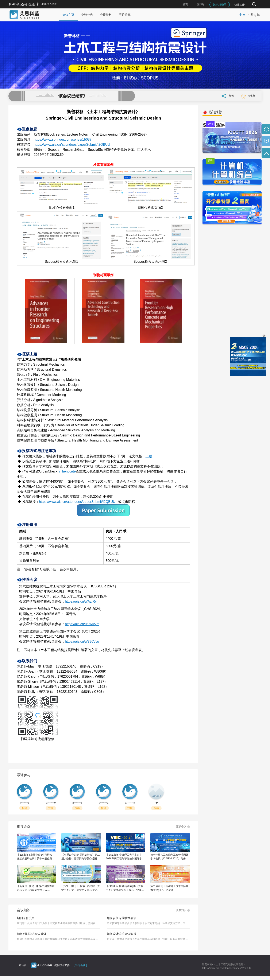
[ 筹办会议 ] (80, 965)
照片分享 (125, 15)
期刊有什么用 (26, 918)
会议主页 (68, 15)
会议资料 (106, 15)
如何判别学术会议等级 (32, 934)
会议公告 (87, 15)
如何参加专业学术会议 (121, 918)
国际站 (201, 4)
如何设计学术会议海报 (121, 934)
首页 (185, 4)
